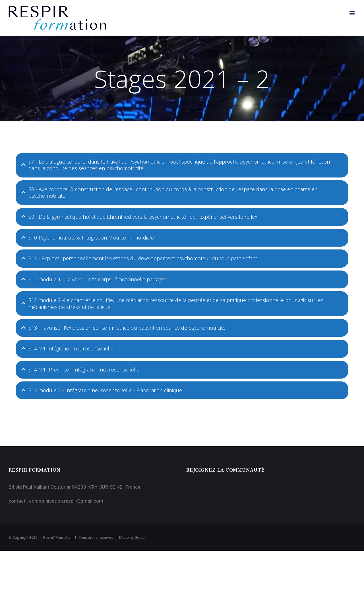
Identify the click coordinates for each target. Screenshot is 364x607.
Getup (140, 537)
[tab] (182, 165)
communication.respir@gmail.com (66, 501)
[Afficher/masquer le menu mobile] (352, 13)
